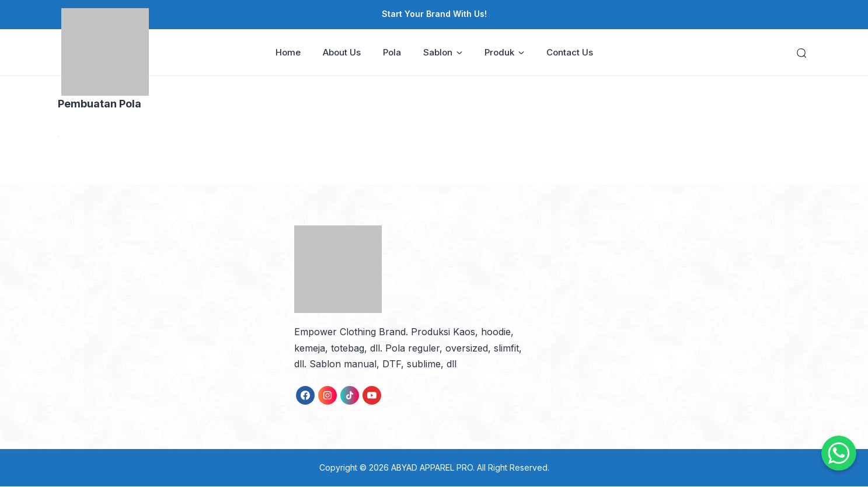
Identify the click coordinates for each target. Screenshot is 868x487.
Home (288, 53)
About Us (342, 53)
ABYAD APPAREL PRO (432, 468)
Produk (504, 53)
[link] (305, 396)
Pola (392, 53)
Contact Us (570, 53)
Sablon (443, 53)
